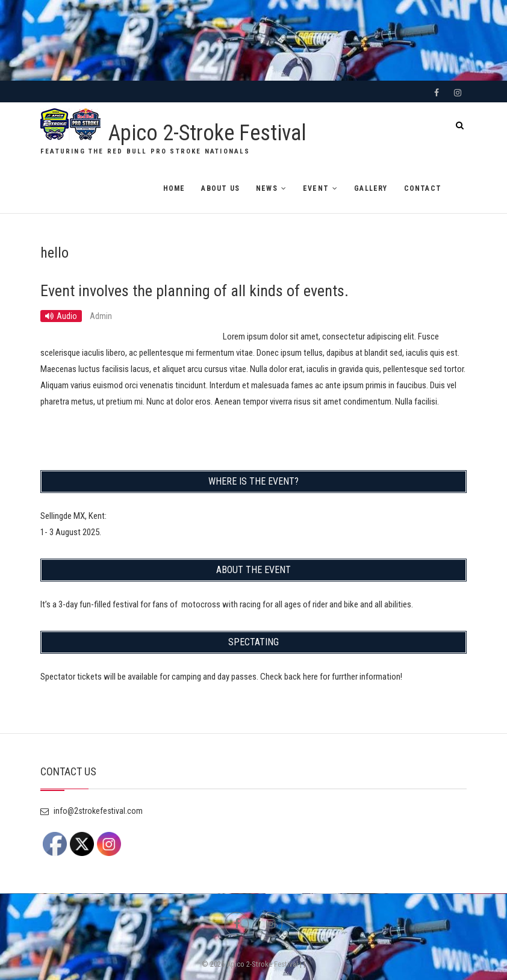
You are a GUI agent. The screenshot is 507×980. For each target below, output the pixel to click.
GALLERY (371, 188)
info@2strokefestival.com (92, 811)
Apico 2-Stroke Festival (207, 133)
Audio (67, 316)
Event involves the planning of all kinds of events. (194, 291)
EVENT (316, 188)
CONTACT (423, 188)
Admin (101, 316)
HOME (174, 188)
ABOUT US (220, 188)
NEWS (267, 188)
